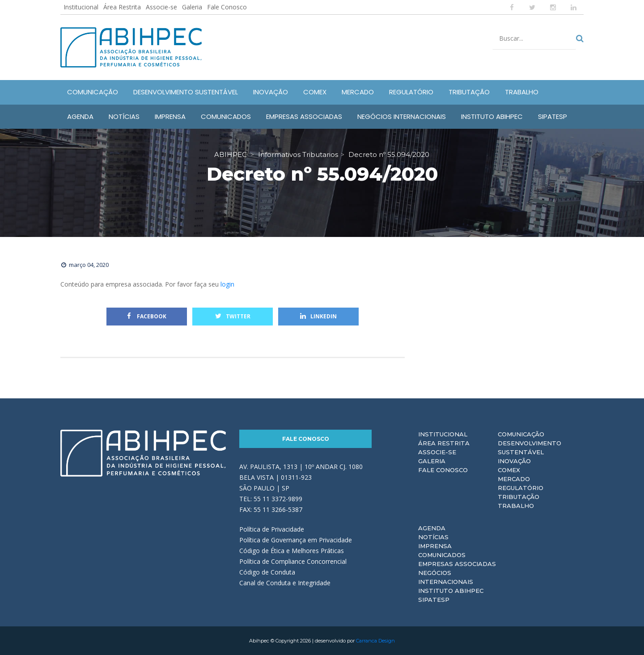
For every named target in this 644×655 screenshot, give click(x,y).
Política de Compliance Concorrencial (293, 561)
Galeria (192, 7)
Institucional (81, 7)
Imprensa (435, 546)
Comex (509, 470)
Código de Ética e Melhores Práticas (292, 551)
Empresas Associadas (457, 564)
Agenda (432, 528)
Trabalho (516, 506)
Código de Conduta (267, 572)
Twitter (233, 316)
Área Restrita (122, 7)
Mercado (514, 479)
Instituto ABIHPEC (451, 591)
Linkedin (318, 316)
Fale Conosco (227, 7)
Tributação (519, 497)
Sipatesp (434, 600)
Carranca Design (375, 641)
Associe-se (161, 7)
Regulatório (521, 488)
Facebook (147, 316)
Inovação (514, 461)
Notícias (433, 537)
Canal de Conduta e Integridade (285, 583)
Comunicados (442, 555)
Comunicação (521, 434)
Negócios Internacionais (446, 577)
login (227, 284)
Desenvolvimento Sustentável (530, 448)
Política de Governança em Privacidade (296, 540)
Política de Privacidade (272, 529)
